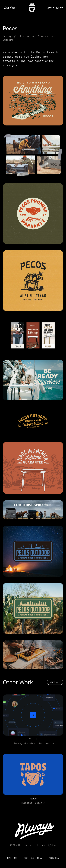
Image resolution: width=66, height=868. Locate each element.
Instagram (54, 858)
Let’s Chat (54, 8)
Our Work (11, 8)
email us (11, 858)
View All (55, 682)
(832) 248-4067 (32, 858)
